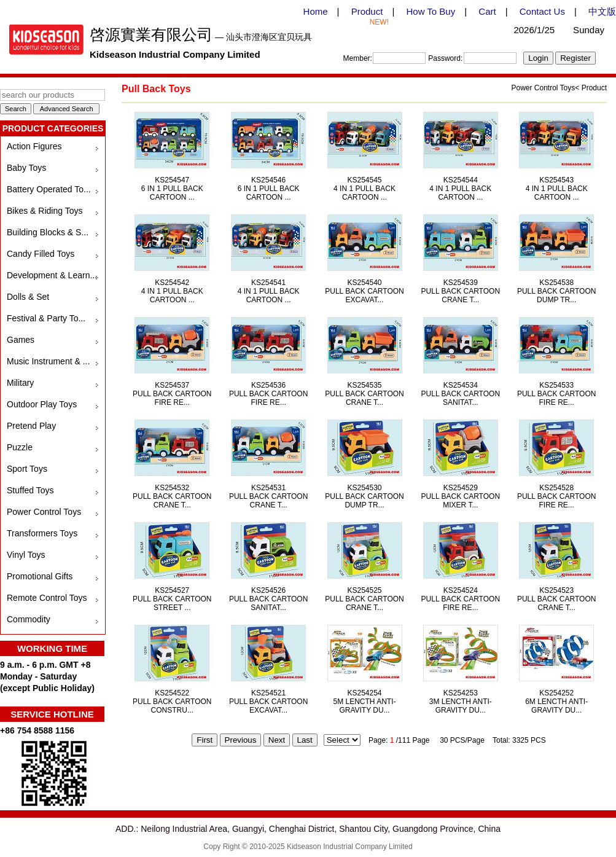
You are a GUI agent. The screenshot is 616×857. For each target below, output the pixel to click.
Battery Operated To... (49, 189)
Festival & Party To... (46, 318)
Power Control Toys (44, 512)
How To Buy (431, 11)
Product (367, 11)
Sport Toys (27, 469)
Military (20, 383)
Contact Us (542, 11)
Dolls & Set (28, 297)
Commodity (29, 619)
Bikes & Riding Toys (45, 211)
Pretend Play (31, 426)
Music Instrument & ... (48, 361)
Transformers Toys (42, 533)
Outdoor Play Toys (42, 404)
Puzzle (20, 447)
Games (21, 340)
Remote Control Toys (47, 598)
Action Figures (34, 146)
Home (316, 11)
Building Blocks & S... (48, 232)
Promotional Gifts (40, 576)
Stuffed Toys (30, 490)
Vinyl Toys (26, 555)
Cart (487, 11)
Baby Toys (26, 168)
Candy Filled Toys (41, 254)
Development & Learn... (52, 275)
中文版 (602, 11)
